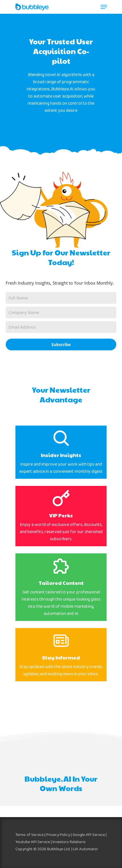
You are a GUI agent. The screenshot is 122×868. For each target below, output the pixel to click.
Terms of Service (30, 835)
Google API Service (89, 835)
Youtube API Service (33, 842)
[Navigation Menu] (104, 7)
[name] (61, 298)
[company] (61, 312)
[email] (61, 327)
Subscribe (61, 344)
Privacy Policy (58, 835)
